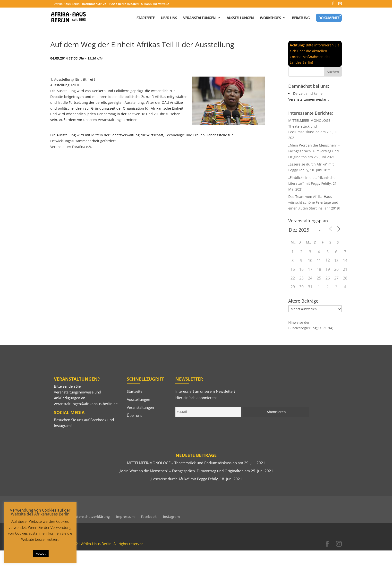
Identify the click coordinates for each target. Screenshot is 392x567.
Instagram (62, 426)
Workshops (270, 18)
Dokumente (329, 18)
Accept (41, 553)
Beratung (301, 18)
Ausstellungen (240, 18)
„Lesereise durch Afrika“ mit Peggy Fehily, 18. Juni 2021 (196, 479)
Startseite (145, 18)
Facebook (98, 420)
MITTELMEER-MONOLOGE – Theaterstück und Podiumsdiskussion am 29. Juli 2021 (196, 463)
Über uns (169, 18)
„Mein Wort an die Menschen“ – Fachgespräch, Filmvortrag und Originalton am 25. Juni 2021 (314, 151)
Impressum (125, 517)
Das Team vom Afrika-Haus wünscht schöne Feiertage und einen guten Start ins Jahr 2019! (314, 202)
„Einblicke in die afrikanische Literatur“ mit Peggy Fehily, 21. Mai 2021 (313, 183)
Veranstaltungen (199, 18)
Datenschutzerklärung (91, 517)
